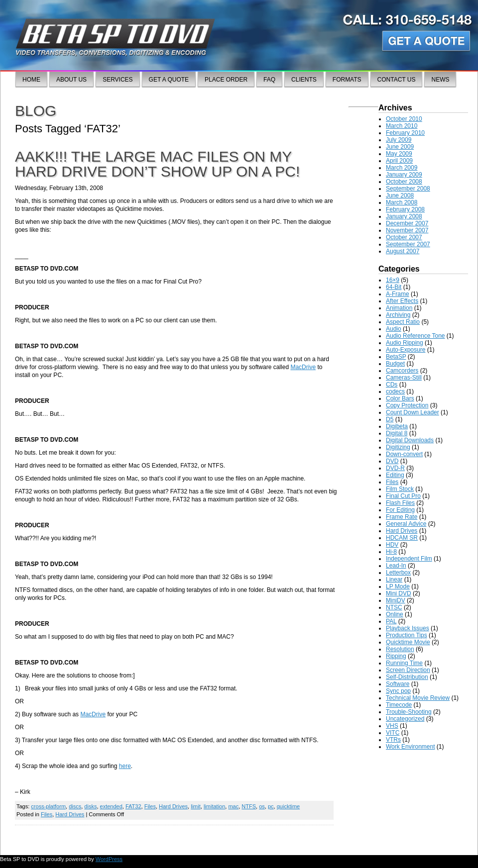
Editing (395, 475)
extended (111, 806)
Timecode (399, 705)
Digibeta (397, 426)
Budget (395, 364)
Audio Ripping (405, 343)
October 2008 (404, 182)
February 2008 (405, 209)
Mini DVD (399, 593)
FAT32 (133, 806)
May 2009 (399, 154)
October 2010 (404, 119)
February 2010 (405, 133)
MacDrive (303, 367)
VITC (393, 733)
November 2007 (407, 230)
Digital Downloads (410, 440)
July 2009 (399, 140)
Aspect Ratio (403, 322)
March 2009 (402, 168)
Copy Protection (407, 405)
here (125, 766)
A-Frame (398, 294)
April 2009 (399, 161)
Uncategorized (405, 719)
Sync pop (398, 691)
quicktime (288, 806)
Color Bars (400, 398)
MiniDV (396, 600)
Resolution (400, 649)
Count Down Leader (413, 412)
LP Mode (398, 586)
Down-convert (404, 454)
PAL (391, 621)
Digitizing (398, 447)
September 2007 (408, 244)
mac (233, 806)
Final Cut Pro (403, 496)
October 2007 (404, 237)
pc (271, 806)
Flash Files (400, 503)
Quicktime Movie (408, 642)
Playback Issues (408, 628)
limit (196, 806)
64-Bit (394, 287)
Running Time (404, 663)
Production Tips (407, 635)
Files (150, 806)
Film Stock (400, 489)
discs (75, 806)
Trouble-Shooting (409, 712)
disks (90, 806)
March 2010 (402, 126)
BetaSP (396, 357)
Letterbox (398, 573)
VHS (392, 726)
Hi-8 (391, 552)
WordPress (109, 859)
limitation (214, 806)
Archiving (398, 315)
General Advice (406, 524)
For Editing (400, 510)
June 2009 (400, 147)
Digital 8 (397, 433)
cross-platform (48, 806)
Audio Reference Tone (416, 336)
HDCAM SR (402, 538)
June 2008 (400, 195)
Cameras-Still (404, 378)
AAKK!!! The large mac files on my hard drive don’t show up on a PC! (157, 164)
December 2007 (407, 223)
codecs (395, 391)
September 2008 (408, 189)
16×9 (393, 280)
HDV (392, 545)
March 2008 (402, 202)
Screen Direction (408, 670)
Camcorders (402, 371)
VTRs (393, 740)
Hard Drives (173, 806)
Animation (399, 308)
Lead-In (396, 566)
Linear (394, 579)
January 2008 (404, 216)
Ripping (396, 656)
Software (398, 684)
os (262, 806)
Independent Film (409, 559)
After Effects (402, 301)
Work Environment (410, 747)
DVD (392, 461)
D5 (390, 419)
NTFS (249, 806)
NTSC (394, 607)
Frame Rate (402, 517)
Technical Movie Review (418, 698)
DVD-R (395, 468)
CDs (392, 385)
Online (395, 614)
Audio (394, 329)
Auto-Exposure (406, 350)
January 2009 (404, 175)
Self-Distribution (407, 677)
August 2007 (403, 251)
